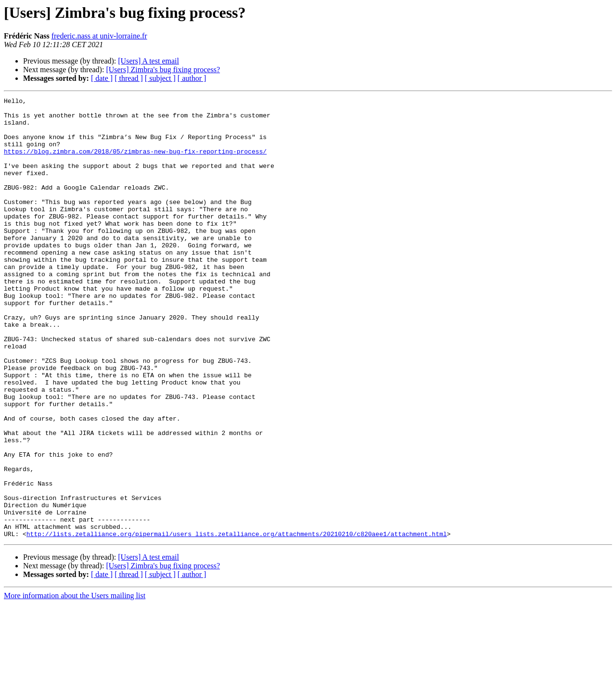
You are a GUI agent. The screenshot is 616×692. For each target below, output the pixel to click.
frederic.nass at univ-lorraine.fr (99, 36)
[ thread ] (129, 78)
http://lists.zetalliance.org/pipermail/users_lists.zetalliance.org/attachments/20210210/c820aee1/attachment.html (237, 622)
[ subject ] (160, 78)
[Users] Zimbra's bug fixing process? (163, 70)
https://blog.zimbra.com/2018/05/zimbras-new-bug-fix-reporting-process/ (135, 163)
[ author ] (192, 78)
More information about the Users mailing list (75, 684)
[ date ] (102, 78)
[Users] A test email (148, 61)
